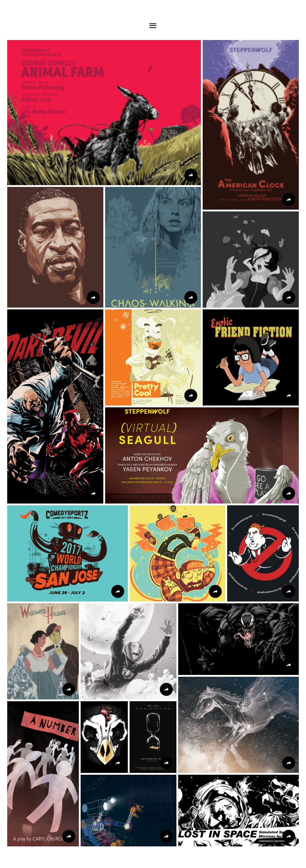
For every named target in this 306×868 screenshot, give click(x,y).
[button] (104, 113)
